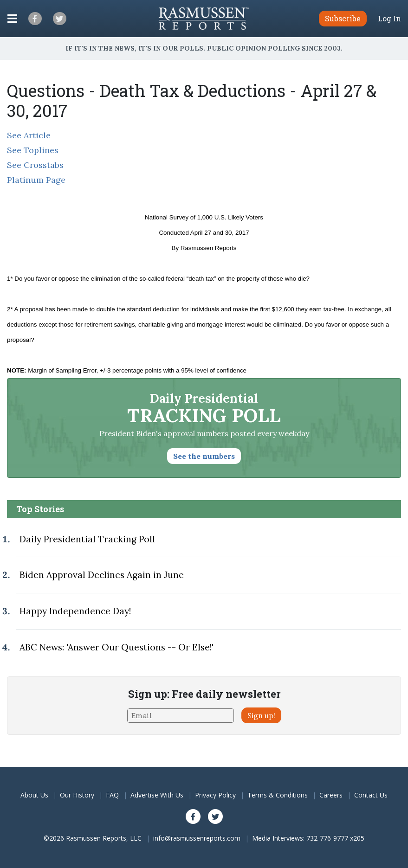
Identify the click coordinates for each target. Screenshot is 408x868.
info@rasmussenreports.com (197, 838)
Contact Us (371, 795)
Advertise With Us (157, 795)
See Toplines (33, 150)
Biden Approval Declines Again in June (102, 575)
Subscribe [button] (343, 18)
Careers (331, 795)
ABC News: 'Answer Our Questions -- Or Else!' (117, 647)
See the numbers (204, 456)
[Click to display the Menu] (12, 19)
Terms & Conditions (278, 795)
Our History (77, 795)
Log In (389, 19)
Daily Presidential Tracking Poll (87, 539)
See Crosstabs (35, 165)
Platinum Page (36, 180)
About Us (34, 795)
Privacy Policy (215, 795)
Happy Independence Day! (75, 611)
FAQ (112, 795)
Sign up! (261, 715)
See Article (29, 135)
